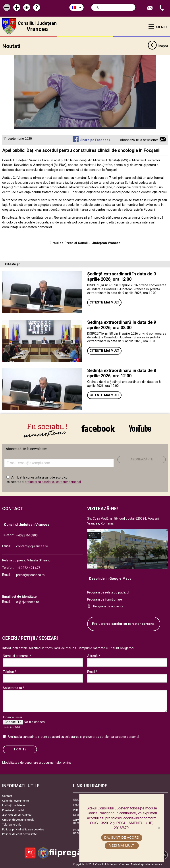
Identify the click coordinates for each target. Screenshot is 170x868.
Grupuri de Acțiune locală (18, 819)
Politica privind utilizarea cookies (23, 829)
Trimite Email (150, 8)
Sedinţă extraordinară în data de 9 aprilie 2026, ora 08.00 (122, 324)
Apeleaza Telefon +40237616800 (162, 8)
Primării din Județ (13, 810)
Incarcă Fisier (13, 717)
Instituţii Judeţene (14, 805)
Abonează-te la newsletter (139, 140)
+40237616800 (27, 535)
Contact (7, 796)
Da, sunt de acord (122, 837)
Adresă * (94, 656)
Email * (92, 672)
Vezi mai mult (122, 845)
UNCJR (78, 799)
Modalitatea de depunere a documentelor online (37, 762)
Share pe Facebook (95, 140)
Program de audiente (108, 606)
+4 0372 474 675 (28, 568)
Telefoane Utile (12, 824)
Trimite (20, 749)
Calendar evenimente (15, 800)
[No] (159, 828)
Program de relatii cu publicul (108, 592)
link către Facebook (98, 428)
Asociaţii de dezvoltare (17, 815)
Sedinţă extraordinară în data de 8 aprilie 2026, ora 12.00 (122, 373)
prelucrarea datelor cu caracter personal (53, 481)
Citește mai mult (104, 302)
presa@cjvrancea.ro (30, 575)
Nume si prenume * (17, 656)
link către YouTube (140, 428)
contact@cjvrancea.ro (32, 546)
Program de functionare (105, 599)
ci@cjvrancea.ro (28, 602)
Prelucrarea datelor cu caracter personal (124, 623)
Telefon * (10, 672)
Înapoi (158, 46)
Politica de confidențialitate (19, 834)
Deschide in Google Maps (110, 578)
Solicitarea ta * (14, 687)
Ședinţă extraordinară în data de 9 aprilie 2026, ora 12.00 (122, 276)
